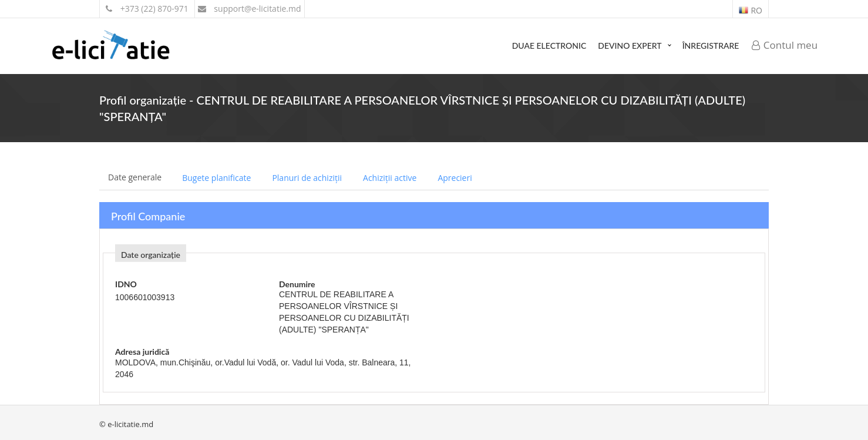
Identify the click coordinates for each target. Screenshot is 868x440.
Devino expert (630, 46)
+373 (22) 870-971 (147, 9)
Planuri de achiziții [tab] (307, 178)
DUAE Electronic (549, 46)
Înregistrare (711, 46)
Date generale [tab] (135, 177)
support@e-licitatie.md (250, 9)
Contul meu (785, 45)
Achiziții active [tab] (390, 178)
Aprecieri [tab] (455, 178)
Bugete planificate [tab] (216, 178)
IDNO (126, 284)
